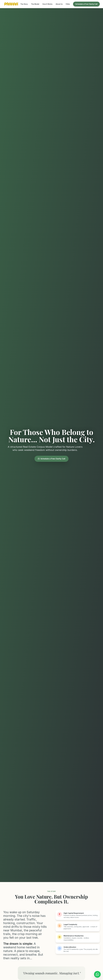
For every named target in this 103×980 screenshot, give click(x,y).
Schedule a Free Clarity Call (86, 4)
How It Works (47, 4)
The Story (24, 4)
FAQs (68, 4)
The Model (35, 4)
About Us (59, 4)
